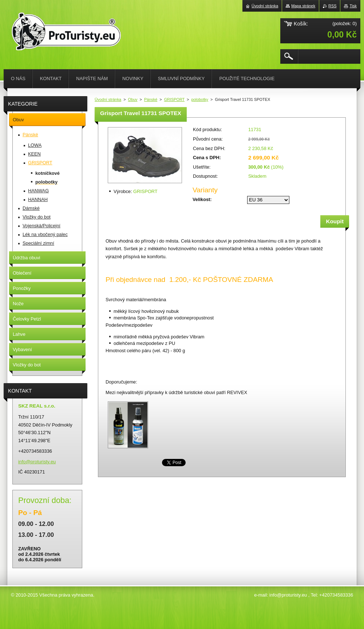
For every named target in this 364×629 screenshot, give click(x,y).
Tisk (353, 6)
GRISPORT (174, 99)
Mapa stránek (303, 6)
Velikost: (202, 199)
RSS (332, 6)
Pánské (151, 99)
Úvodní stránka (108, 99)
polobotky (200, 99)
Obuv (133, 99)
